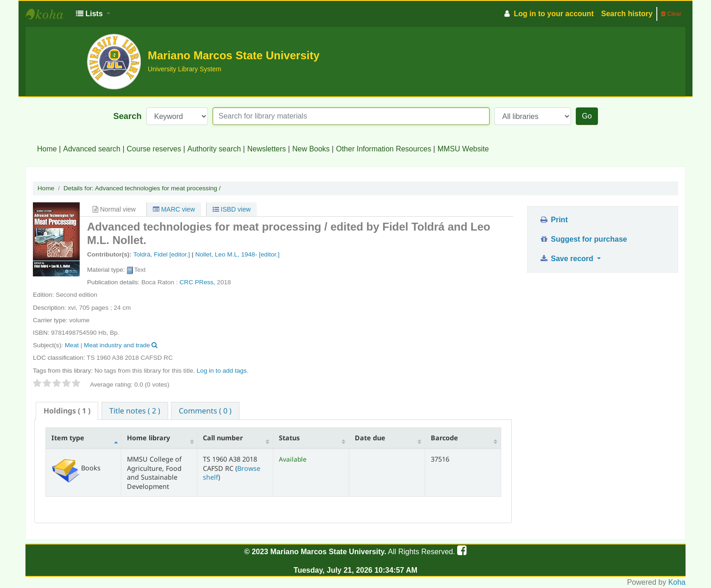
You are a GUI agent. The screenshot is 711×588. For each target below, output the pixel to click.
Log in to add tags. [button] (223, 371)
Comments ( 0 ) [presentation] (205, 411)
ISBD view (232, 209)
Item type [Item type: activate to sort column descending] (68, 438)
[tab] (67, 411)
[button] (93, 14)
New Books (311, 149)
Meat (72, 345)
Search (127, 116)
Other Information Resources (383, 149)
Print (553, 220)
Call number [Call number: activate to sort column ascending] (223, 438)
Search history (627, 14)
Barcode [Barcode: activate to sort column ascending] (444, 438)
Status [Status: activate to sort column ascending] (289, 438)
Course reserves (154, 149)
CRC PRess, (198, 282)
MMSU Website (463, 149)
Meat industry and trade (117, 345)
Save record (567, 259)
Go (587, 116)
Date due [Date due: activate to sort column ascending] (370, 438)
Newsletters (267, 149)
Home (47, 149)
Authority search (214, 149)
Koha (677, 582)
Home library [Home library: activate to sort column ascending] (148, 438)
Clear (671, 14)
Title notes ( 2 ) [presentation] (135, 411)
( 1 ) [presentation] (67, 411)
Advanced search (92, 149)
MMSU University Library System (49, 14)
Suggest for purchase (583, 239)
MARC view (174, 209)
